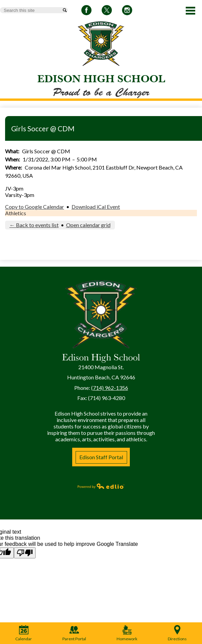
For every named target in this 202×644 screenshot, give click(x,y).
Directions (177, 633)
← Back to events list (34, 225)
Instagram (127, 11)
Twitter (107, 11)
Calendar (24, 633)
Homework (127, 633)
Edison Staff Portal (101, 457)
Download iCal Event (96, 207)
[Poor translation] (25, 553)
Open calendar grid (88, 225)
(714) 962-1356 (110, 388)
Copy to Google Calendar (35, 207)
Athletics (16, 213)
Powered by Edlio (101, 486)
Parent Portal (74, 633)
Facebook (86, 11)
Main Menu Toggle (190, 11)
